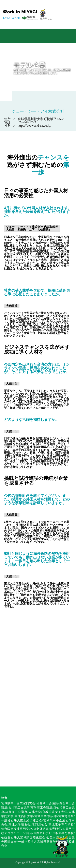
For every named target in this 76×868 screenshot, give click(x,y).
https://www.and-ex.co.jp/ (34, 126)
